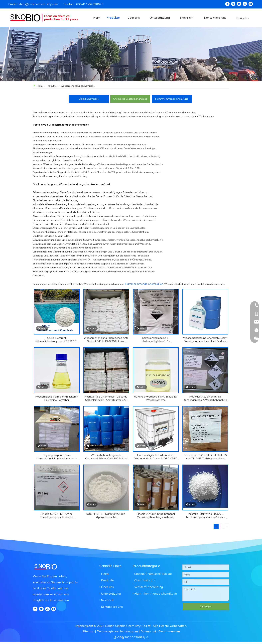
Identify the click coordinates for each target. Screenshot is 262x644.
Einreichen (206, 607)
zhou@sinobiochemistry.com (38, 4)
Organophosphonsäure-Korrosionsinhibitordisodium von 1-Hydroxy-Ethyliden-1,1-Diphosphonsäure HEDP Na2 (57, 457)
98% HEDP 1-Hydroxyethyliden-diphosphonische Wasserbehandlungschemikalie (106, 515)
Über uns (107, 587)
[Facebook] (227, 4)
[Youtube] (245, 4)
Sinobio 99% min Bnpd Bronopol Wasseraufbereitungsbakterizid (156, 515)
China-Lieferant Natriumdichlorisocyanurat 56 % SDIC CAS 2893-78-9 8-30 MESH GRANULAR (57, 339)
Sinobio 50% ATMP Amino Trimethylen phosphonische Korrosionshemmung (57, 515)
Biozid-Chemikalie (89, 99)
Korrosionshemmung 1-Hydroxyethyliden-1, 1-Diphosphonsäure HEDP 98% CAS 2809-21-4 (156, 339)
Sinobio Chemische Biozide (153, 574)
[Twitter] (239, 4)
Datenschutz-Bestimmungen (160, 631)
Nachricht (108, 600)
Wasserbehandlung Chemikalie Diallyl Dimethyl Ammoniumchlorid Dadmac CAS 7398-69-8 (205, 339)
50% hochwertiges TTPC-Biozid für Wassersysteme (156, 398)
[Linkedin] (233, 4)
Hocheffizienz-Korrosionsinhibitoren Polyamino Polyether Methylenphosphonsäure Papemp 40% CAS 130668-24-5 (57, 398)
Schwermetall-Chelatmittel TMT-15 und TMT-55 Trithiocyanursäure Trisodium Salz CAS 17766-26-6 (205, 457)
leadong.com (129, 631)
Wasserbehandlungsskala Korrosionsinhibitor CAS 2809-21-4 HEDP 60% (106, 457)
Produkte (107, 580)
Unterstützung (111, 594)
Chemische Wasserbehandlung (130, 99)
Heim (105, 574)
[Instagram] (251, 4)
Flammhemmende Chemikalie (172, 99)
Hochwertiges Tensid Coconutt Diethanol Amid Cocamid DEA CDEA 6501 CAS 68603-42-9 (156, 457)
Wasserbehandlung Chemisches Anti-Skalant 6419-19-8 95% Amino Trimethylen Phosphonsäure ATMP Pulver (106, 339)
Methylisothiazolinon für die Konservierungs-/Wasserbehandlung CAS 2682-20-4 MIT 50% (205, 398)
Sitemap (88, 631)
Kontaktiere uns (112, 607)
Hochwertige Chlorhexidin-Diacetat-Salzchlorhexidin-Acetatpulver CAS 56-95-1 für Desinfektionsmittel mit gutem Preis (106, 398)
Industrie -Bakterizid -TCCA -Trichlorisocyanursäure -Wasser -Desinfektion (205, 515)
